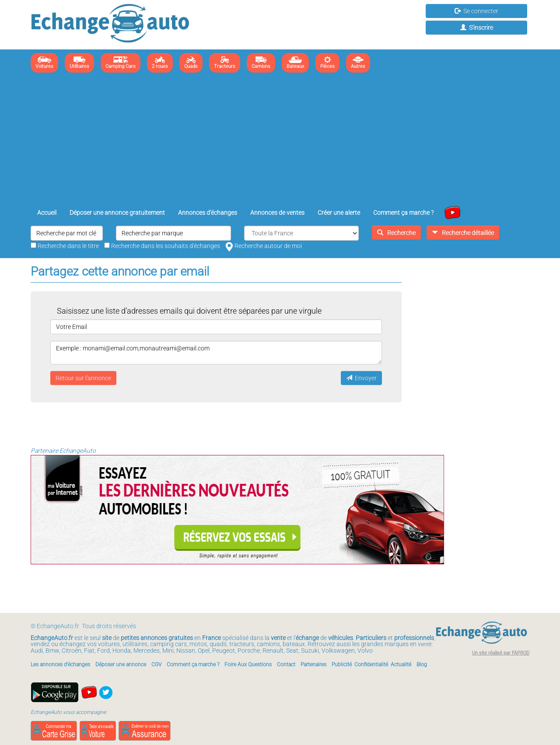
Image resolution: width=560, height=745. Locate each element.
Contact (286, 665)
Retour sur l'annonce (83, 378)
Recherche (396, 233)
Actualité (401, 665)
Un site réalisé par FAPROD (501, 653)
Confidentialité (371, 665)
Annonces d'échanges (208, 213)
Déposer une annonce (121, 665)
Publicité (342, 665)
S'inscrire (477, 28)
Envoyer (361, 378)
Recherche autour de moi (264, 246)
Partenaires (313, 665)
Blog (422, 665)
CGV (156, 665)
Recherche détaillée (463, 233)
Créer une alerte (339, 213)
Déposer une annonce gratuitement (117, 213)
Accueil (47, 213)
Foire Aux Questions (248, 665)
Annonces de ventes (277, 213)
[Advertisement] (280, 140)
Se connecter (476, 11)
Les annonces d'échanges (60, 665)
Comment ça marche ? (403, 213)
